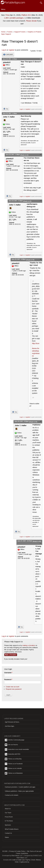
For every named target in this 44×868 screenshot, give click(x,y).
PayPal (28, 860)
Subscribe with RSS (13, 754)
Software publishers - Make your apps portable (19, 791)
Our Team (8, 813)
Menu (3, 9)
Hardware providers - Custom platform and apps (20, 787)
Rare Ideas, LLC (17, 856)
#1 (41, 59)
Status (7, 837)
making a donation (29, 645)
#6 (41, 421)
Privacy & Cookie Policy (17, 851)
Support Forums (20, 32)
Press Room (9, 817)
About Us (8, 809)
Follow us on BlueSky (13, 759)
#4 (41, 201)
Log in (4, 50)
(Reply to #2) (24, 155)
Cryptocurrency (24, 862)
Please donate (31, 21)
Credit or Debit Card (18, 860)
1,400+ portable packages (14, 18)
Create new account (12, 687)
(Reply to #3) (27, 201)
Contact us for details (11, 795)
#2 (41, 113)
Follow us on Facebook (14, 764)
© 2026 (5, 851)
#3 (41, 154)
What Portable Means (12, 829)
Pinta (7, 15)
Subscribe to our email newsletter (17, 749)
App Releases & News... (12, 722)
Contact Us (8, 833)
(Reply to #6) (37, 541)
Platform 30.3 (26, 15)
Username (8, 673)
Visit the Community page (15, 740)
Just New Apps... (10, 726)
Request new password (14, 689)
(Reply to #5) (33, 422)
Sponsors (8, 825)
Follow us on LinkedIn (13, 769)
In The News (9, 821)
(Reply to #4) (30, 260)
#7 (41, 543)
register (12, 50)
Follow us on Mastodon (14, 773)
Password (8, 680)
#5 (41, 259)
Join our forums (11, 745)
